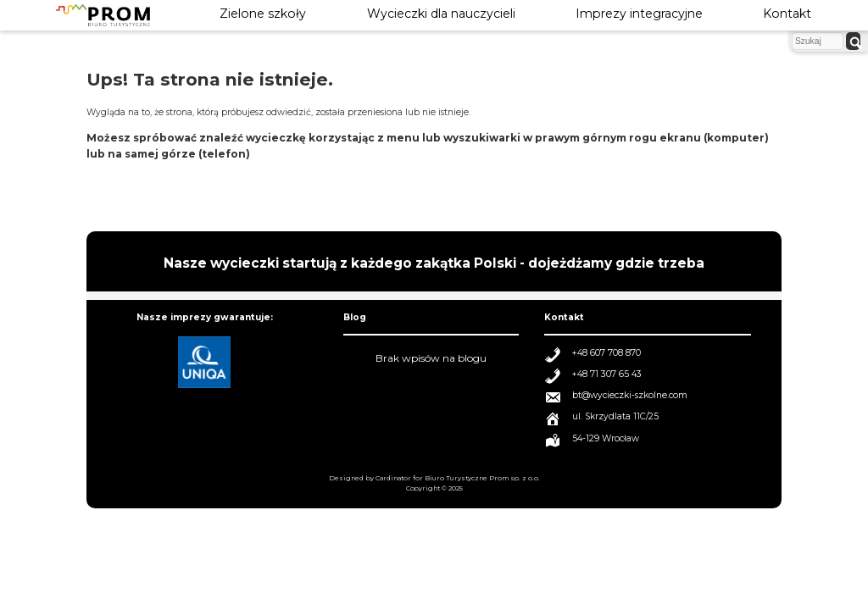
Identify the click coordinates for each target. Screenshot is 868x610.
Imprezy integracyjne (639, 14)
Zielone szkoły (263, 14)
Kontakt (787, 14)
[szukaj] (853, 41)
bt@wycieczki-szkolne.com (630, 395)
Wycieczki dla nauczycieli (441, 14)
